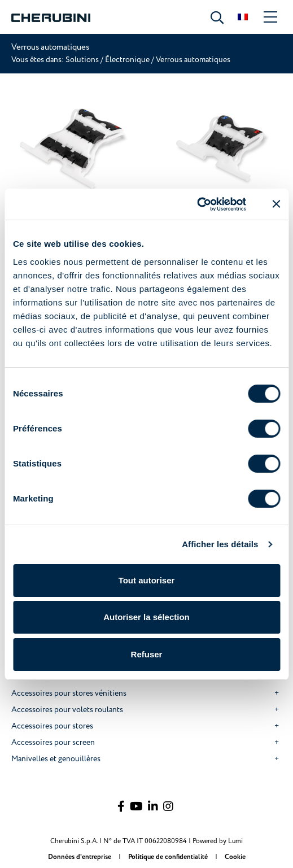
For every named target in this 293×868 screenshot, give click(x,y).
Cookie (235, 857)
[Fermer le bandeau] (276, 204)
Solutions (83, 60)
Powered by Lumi (218, 841)
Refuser (147, 654)
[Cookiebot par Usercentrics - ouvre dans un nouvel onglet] (197, 204)
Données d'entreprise (80, 857)
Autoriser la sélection (146, 617)
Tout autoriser (147, 580)
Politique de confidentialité (169, 857)
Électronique (127, 60)
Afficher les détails (220, 544)
